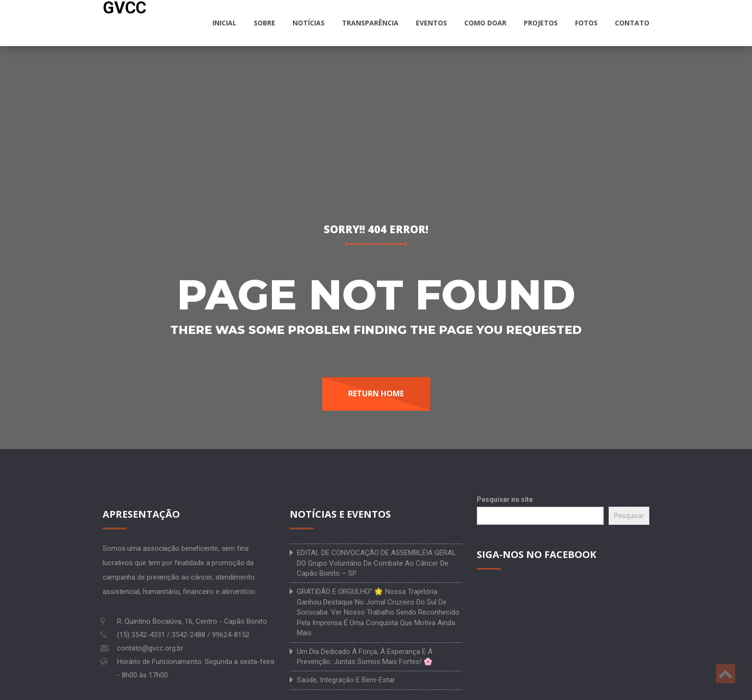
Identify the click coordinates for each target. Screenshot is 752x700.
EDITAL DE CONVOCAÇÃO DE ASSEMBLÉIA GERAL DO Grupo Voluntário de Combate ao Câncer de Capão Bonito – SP (376, 563)
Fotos (586, 23)
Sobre (264, 23)
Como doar (485, 23)
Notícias (309, 23)
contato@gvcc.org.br (150, 648)
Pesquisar (629, 516)
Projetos (541, 23)
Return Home (376, 393)
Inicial (224, 23)
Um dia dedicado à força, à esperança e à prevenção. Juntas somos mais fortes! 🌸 (365, 657)
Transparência (370, 23)
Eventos (431, 23)
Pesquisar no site (505, 499)
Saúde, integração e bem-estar (346, 680)
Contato (632, 23)
